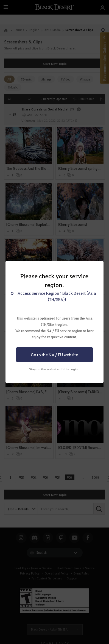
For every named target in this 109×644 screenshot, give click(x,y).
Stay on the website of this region (54, 369)
